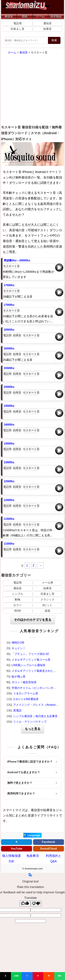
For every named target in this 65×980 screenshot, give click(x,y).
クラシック (47, 599)
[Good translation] (25, 904)
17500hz (9, 285)
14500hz (9, 406)
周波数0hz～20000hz (17, 260)
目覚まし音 (18, 29)
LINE (16, 976)
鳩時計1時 (18, 643)
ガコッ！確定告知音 (24, 682)
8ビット (48, 605)
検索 (54, 40)
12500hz (9, 481)
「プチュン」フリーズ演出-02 (30, 654)
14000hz (9, 425)
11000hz (9, 544)
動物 (18, 599)
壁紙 (25, 16)
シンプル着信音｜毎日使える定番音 (35, 716)
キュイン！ (19, 648)
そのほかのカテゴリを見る (33, 620)
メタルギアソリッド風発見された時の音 (37, 671)
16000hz (9, 348)
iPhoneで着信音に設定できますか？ (30, 762)
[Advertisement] (32, 90)
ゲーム (40, 16)
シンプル (18, 594)
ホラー (18, 605)
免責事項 (33, 856)
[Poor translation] (36, 904)
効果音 (47, 29)
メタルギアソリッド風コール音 (31, 660)
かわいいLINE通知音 (26, 699)
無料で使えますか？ (20, 783)
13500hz (9, 444)
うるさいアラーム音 (26, 693)
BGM (18, 611)
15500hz (9, 368)
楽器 (47, 611)
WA (60, 976)
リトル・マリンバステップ (30, 722)
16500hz (9, 330)
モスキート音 (11, 266)
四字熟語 (56, 16)
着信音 (9, 16)
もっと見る (33, 729)
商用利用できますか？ (21, 793)
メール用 (47, 583)
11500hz (9, 519)
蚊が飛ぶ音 (19, 677)
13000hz (9, 462)
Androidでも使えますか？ (24, 772)
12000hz (9, 500)
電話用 (18, 23)
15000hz (9, 387)
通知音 (47, 23)
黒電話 (17, 710)
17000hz (9, 305)
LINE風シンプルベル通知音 (29, 665)
